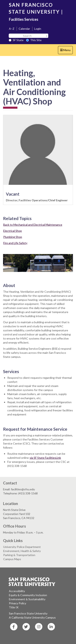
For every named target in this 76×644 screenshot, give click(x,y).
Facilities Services (24, 19)
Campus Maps (12, 559)
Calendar (24, 29)
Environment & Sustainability (27, 599)
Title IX (14, 607)
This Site (34, 40)
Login (38, 29)
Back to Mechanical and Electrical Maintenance (33, 225)
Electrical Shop (13, 231)
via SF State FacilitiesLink (45, 458)
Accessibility (17, 591)
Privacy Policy (18, 603)
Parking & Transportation (19, 555)
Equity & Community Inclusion (28, 595)
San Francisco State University (28, 613)
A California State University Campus (32, 617)
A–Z (12, 29)
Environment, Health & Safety (22, 551)
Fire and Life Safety (15, 243)
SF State (16, 40)
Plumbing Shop (13, 237)
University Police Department (22, 547)
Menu (66, 51)
